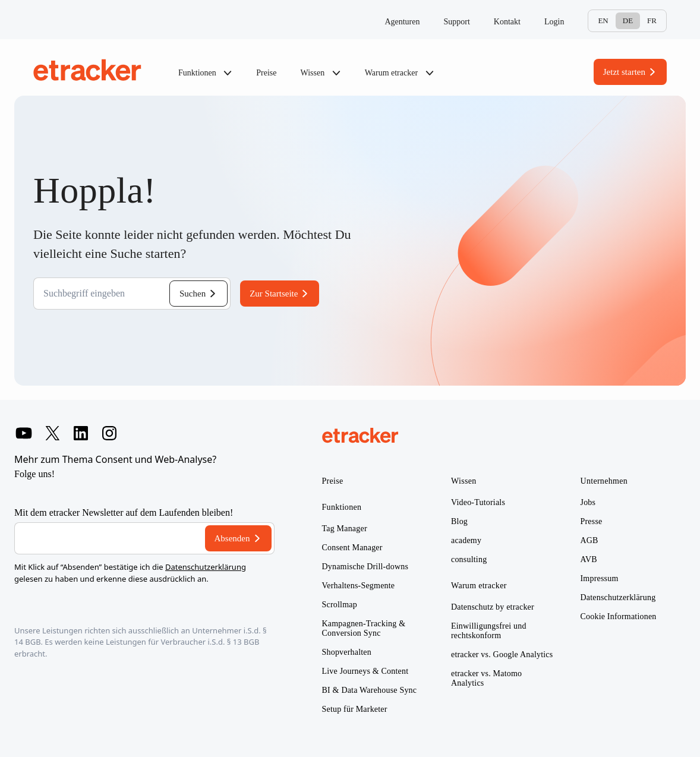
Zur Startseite (274, 294)
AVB (589, 559)
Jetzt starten (624, 72)
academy (466, 540)
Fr (652, 20)
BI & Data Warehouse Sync (370, 690)
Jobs (588, 502)
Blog (459, 521)
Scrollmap (340, 605)
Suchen (193, 294)
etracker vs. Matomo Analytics (486, 678)
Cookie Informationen (619, 616)
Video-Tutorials (478, 502)
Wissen (321, 73)
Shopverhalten (347, 652)
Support (457, 22)
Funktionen (205, 73)
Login (554, 22)
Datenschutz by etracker (493, 607)
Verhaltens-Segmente (359, 586)
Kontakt (507, 22)
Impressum (600, 578)
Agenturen (402, 22)
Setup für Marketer (355, 709)
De (628, 20)
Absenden (232, 538)
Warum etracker (400, 73)
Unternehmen (604, 481)
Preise (266, 73)
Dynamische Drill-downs (365, 567)
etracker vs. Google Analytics (502, 655)
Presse (592, 521)
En (603, 20)
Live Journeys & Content (365, 671)
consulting (469, 559)
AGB (589, 540)
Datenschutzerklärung (206, 567)
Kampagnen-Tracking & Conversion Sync (364, 628)
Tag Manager (345, 529)
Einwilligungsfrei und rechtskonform (489, 631)
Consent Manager (352, 548)
